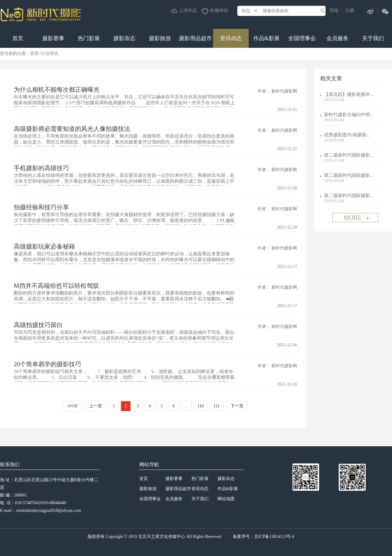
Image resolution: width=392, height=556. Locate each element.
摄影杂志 (124, 38)
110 (201, 406)
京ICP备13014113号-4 (274, 537)
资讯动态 (231, 38)
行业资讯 (50, 53)
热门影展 (89, 38)
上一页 (96, 406)
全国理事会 (302, 38)
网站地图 (226, 499)
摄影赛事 (53, 38)
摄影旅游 (160, 38)
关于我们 (373, 38)
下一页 (237, 406)
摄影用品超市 (195, 38)
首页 (18, 38)
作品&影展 (266, 38)
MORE (357, 218)
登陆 (334, 10)
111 (217, 406)
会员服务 (337, 38)
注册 (350, 10)
